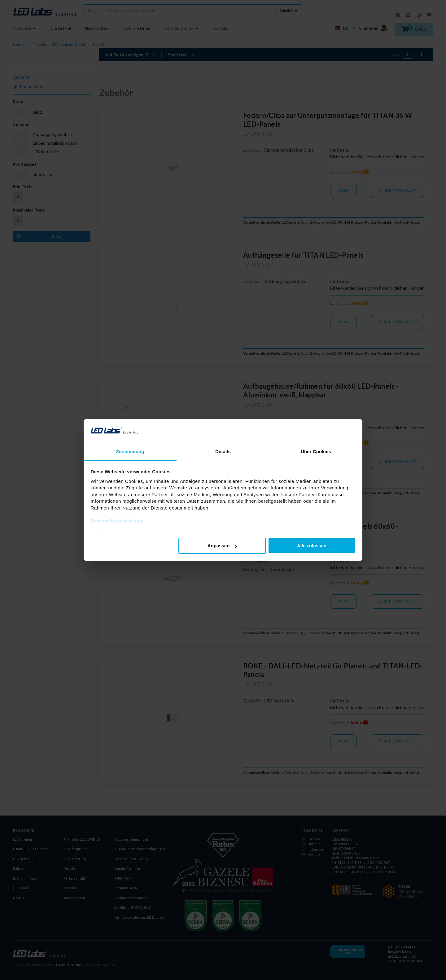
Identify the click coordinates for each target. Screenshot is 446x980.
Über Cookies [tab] (316, 451)
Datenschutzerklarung (117, 521)
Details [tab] (223, 451)
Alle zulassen (312, 546)
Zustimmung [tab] (130, 451)
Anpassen (222, 546)
